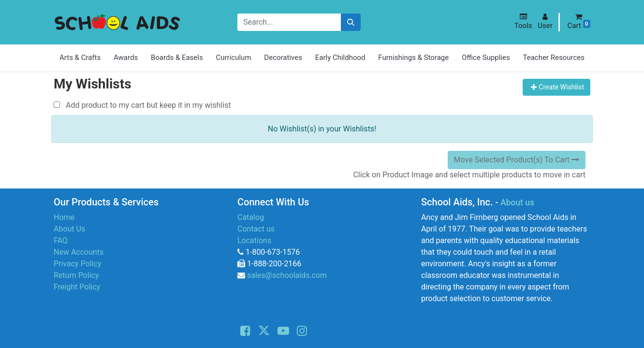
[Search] (351, 22)
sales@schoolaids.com (287, 275)
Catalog (251, 217)
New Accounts (79, 252)
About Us (69, 229)
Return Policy (76, 275)
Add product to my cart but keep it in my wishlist (142, 105)
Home (64, 217)
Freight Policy (77, 287)
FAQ (61, 240)
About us (517, 203)
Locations (254, 240)
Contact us (256, 229)
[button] (523, 22)
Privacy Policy (78, 264)
